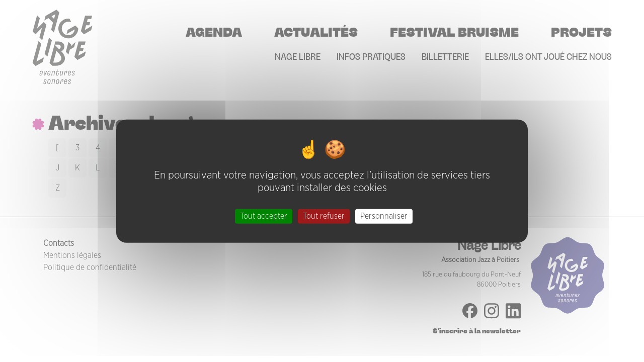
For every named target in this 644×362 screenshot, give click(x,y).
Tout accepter (264, 216)
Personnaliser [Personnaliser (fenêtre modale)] (384, 216)
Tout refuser (324, 216)
